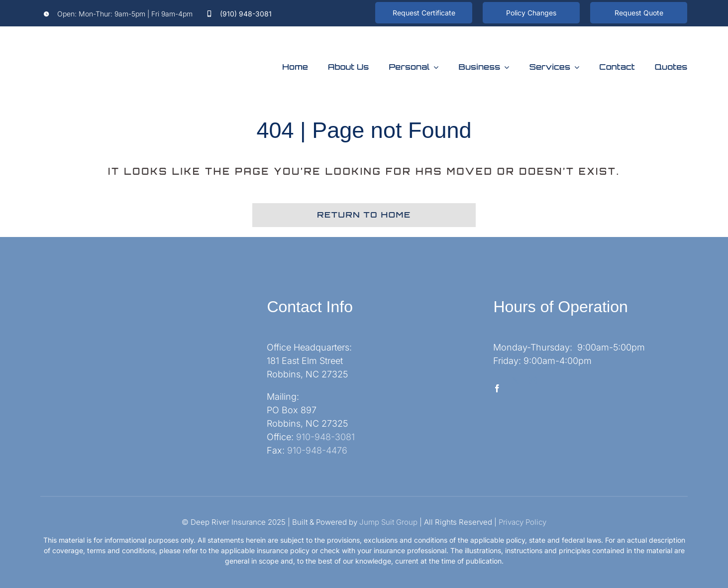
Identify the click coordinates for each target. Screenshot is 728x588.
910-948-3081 (325, 437)
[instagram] (533, 380)
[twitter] (515, 380)
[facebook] (497, 380)
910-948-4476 (317, 450)
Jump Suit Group (388, 522)
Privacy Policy (522, 522)
